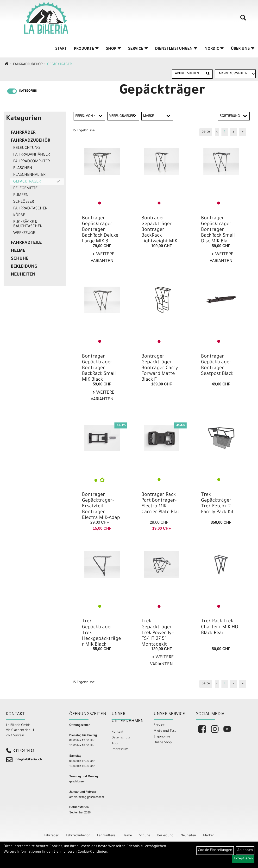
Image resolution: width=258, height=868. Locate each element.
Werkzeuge (24, 233)
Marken (209, 836)
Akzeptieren (243, 859)
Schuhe (20, 259)
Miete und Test (165, 731)
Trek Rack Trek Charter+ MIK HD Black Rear (220, 627)
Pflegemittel (26, 189)
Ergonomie (162, 737)
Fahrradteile (26, 243)
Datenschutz (121, 738)
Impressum (120, 749)
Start (61, 49)
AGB (115, 744)
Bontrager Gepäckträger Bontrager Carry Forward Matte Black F (160, 368)
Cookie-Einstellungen (215, 850)
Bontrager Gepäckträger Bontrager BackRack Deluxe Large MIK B (100, 230)
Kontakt (118, 732)
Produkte (86, 49)
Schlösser (24, 202)
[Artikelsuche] (243, 19)
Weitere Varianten (103, 258)
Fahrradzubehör (28, 65)
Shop (113, 49)
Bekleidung (24, 267)
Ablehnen (245, 850)
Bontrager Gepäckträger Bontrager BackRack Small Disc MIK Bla (218, 230)
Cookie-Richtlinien (92, 852)
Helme (18, 251)
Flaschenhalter (29, 175)
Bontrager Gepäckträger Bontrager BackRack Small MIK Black (99, 368)
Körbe (19, 215)
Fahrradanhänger (31, 155)
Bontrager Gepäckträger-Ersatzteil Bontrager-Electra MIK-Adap (101, 507)
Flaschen (23, 168)
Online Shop (163, 743)
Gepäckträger (59, 65)
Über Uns (243, 49)
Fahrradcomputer (31, 162)
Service (138, 49)
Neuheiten (23, 275)
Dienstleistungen (176, 49)
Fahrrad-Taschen (30, 209)
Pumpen (21, 195)
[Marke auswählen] (235, 74)
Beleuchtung (27, 148)
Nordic (214, 49)
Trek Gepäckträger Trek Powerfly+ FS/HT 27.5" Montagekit (158, 633)
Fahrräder (23, 133)
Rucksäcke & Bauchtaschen (28, 224)
